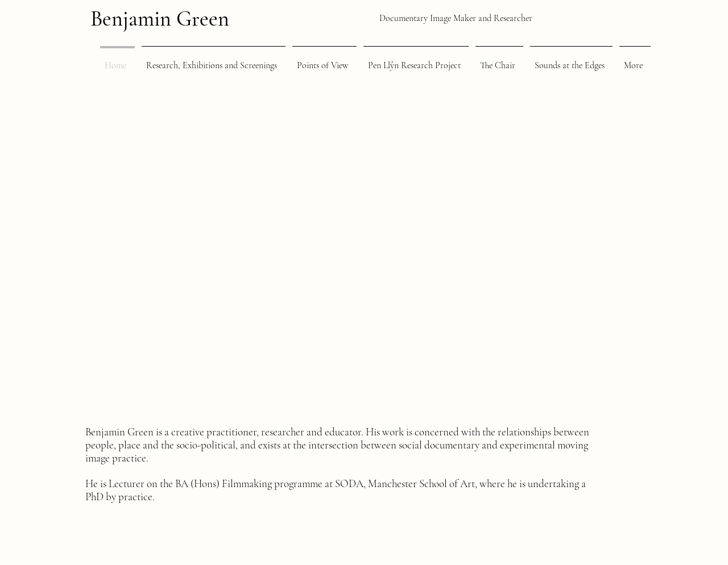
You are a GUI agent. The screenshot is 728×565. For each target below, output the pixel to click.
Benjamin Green (160, 19)
